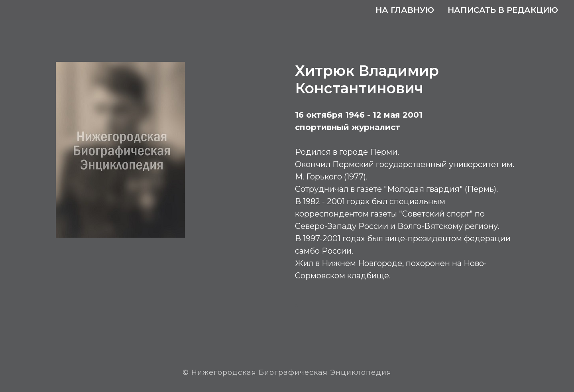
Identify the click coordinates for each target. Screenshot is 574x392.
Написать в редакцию (503, 10)
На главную (405, 10)
